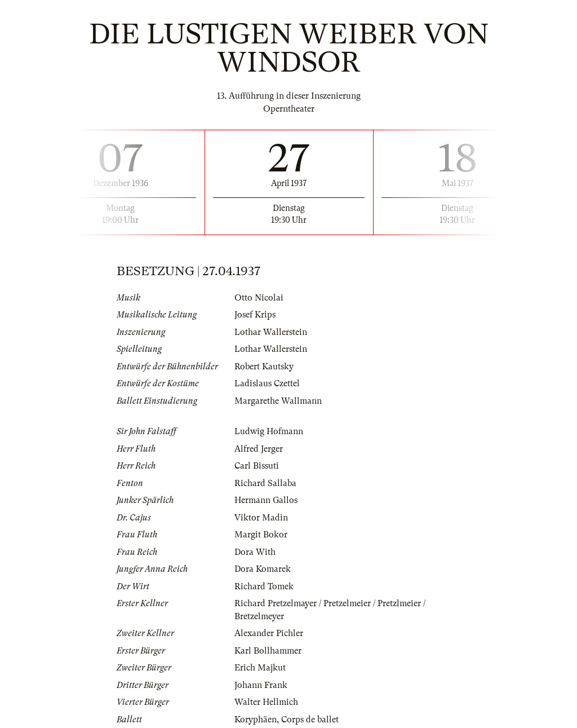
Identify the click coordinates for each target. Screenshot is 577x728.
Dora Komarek (263, 569)
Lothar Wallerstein (271, 332)
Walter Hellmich (266, 702)
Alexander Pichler (269, 633)
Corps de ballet (310, 720)
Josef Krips (255, 315)
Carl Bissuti (257, 466)
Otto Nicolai (259, 298)
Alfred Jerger (259, 449)
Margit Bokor (261, 535)
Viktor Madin (261, 518)
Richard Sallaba (265, 483)
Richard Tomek (264, 586)
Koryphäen (256, 720)
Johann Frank (261, 685)
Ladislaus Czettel (267, 383)
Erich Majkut (260, 668)
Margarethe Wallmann (278, 401)
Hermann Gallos (266, 500)
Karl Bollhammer (268, 651)
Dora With (255, 552)
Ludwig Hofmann (269, 431)
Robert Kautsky (264, 367)
